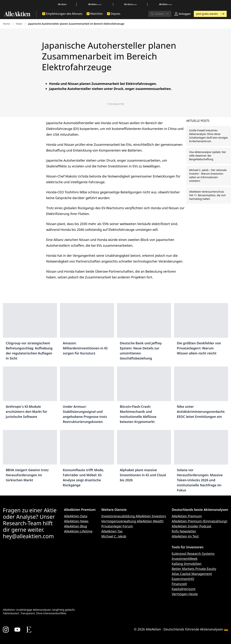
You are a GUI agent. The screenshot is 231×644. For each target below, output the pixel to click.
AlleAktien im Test (185, 536)
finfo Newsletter (184, 531)
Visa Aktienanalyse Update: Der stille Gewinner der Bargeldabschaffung (208, 156)
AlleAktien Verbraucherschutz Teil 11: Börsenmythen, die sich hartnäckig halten (207, 195)
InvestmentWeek (185, 559)
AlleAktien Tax (112, 531)
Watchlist (95, 14)
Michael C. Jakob (114, 536)
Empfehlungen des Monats (62, 14)
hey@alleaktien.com (28, 536)
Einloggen (183, 14)
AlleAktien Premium (187, 516)
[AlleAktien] (17, 14)
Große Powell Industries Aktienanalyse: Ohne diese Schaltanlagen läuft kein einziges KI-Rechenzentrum (209, 136)
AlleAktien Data (76, 516)
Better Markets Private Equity (194, 569)
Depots (114, 14)
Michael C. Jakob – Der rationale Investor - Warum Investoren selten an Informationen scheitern (208, 175)
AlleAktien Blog (76, 526)
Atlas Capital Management (192, 574)
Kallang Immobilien (187, 564)
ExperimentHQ (183, 579)
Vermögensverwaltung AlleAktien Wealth (133, 521)
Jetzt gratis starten (210, 14)
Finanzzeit (179, 584)
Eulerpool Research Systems (193, 554)
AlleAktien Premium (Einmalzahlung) (200, 521)
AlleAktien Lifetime (78, 531)
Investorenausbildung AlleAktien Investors (134, 516)
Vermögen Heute (185, 594)
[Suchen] (160, 14)
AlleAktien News (76, 521)
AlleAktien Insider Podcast (192, 526)
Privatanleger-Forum (117, 526)
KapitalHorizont (184, 589)
